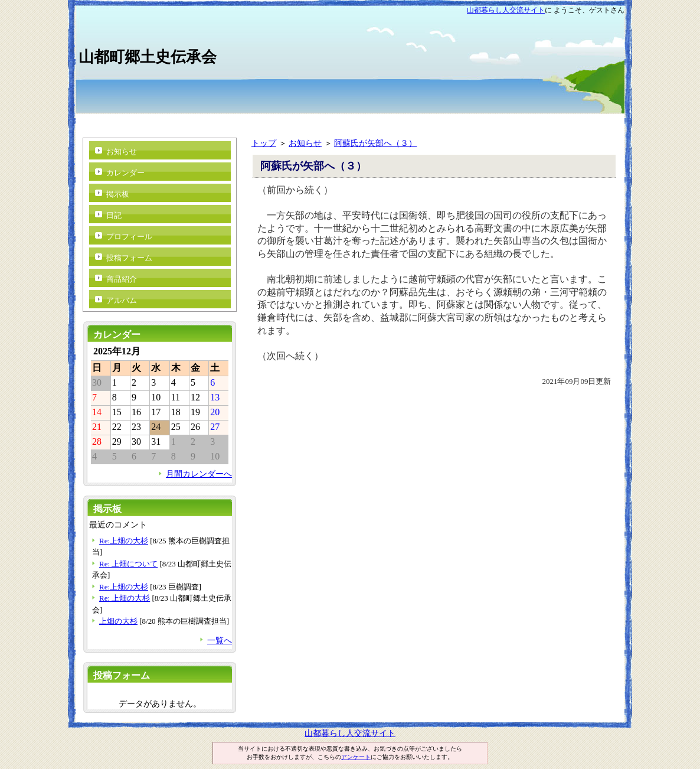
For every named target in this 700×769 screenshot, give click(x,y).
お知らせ (305, 143)
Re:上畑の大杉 (124, 541)
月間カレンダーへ (199, 474)
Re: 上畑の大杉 (125, 598)
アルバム (122, 300)
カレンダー (125, 173)
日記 (114, 215)
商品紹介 (122, 279)
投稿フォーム (129, 258)
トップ (264, 143)
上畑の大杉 (118, 621)
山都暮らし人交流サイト (506, 10)
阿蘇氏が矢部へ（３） (375, 143)
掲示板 (118, 194)
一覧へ (220, 640)
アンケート (356, 757)
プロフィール (129, 237)
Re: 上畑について (128, 564)
